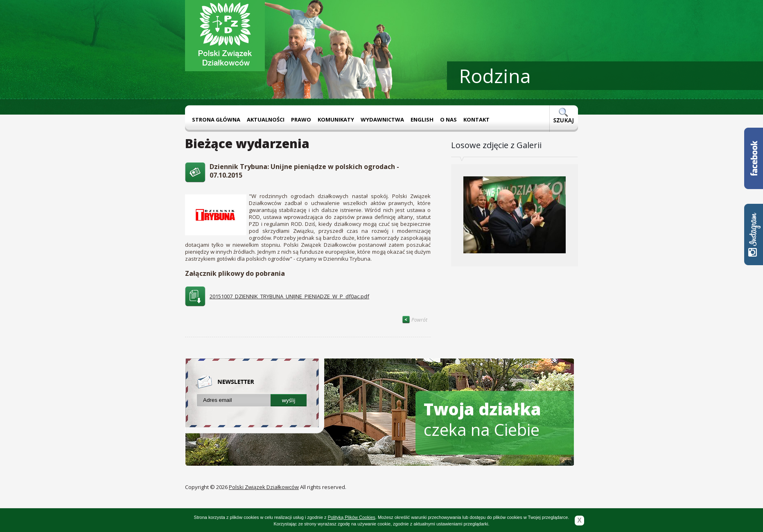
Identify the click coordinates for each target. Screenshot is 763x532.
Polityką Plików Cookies (352, 517)
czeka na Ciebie (482, 419)
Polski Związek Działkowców (264, 487)
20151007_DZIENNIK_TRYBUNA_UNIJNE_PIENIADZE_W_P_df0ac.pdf (289, 296)
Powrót (415, 320)
